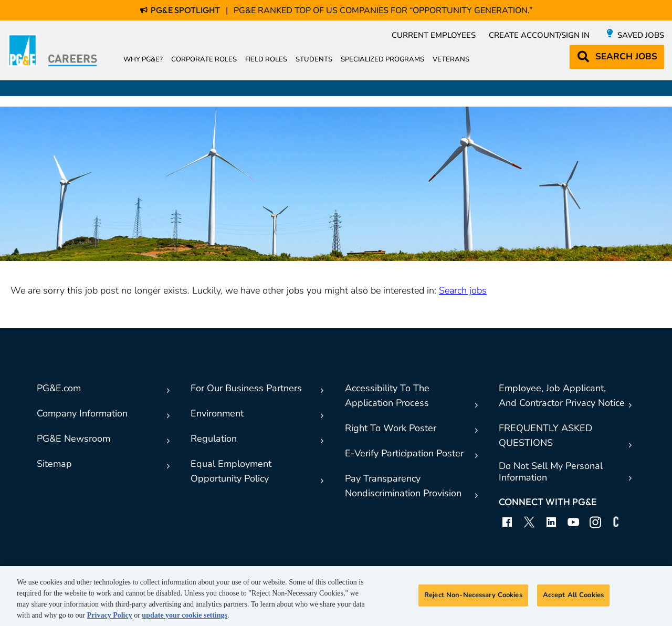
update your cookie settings (185, 615)
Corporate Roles (204, 59)
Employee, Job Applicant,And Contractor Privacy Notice (562, 395)
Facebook (507, 522)
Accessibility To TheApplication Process (387, 395)
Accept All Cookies (573, 595)
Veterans (451, 59)
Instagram (595, 522)
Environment (217, 413)
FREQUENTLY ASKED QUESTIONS (545, 435)
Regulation (214, 439)
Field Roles (266, 59)
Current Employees (434, 35)
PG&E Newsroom (73, 439)
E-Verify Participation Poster (404, 453)
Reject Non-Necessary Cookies (473, 595)
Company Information (82, 413)
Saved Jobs (641, 35)
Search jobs (463, 290)
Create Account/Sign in (539, 35)
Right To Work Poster (391, 428)
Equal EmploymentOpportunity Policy (231, 471)
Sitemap (54, 464)
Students (314, 59)
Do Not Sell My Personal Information (551, 472)
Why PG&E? (143, 59)
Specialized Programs (382, 59)
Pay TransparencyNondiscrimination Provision (403, 486)
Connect (617, 522)
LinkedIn (551, 522)
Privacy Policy (110, 615)
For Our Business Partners (246, 388)
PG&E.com (59, 388)
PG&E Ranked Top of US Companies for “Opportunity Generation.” (383, 11)
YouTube (573, 522)
